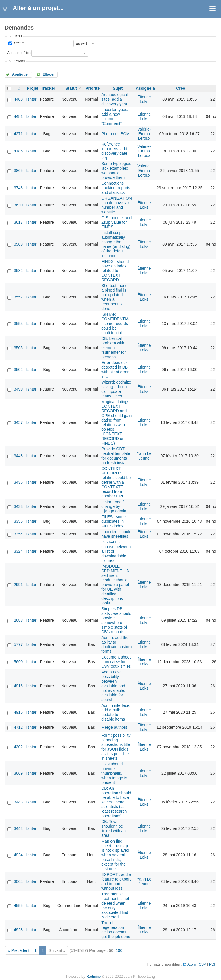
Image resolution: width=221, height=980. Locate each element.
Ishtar (31, 99)
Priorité (93, 88)
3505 (18, 348)
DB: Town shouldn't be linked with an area (114, 828)
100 (119, 950)
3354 (18, 534)
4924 (18, 855)
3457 (18, 422)
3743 (18, 188)
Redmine (94, 977)
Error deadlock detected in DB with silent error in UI (115, 370)
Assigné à (145, 88)
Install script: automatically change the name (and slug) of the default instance (116, 244)
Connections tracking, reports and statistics (116, 188)
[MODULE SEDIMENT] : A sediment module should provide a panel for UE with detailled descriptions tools (115, 585)
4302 (18, 747)
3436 (18, 482)
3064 (18, 881)
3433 (18, 506)
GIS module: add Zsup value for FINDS (116, 222)
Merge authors (114, 727)
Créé (181, 88)
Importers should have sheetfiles (116, 534)
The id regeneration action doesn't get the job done (116, 930)
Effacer (48, 74)
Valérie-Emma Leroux (144, 134)
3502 (18, 370)
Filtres (17, 36)
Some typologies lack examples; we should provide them (116, 171)
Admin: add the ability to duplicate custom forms (116, 644)
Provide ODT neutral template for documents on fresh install (116, 456)
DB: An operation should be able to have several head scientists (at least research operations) (116, 802)
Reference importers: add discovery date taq (114, 151)
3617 (18, 222)
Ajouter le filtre (19, 53)
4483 (18, 99)
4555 (18, 906)
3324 (18, 551)
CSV (203, 964)
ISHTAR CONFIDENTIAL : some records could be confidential (116, 324)
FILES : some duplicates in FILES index (114, 521)
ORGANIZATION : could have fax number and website (117, 205)
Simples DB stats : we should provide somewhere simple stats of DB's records (116, 620)
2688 (18, 620)
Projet (33, 88)
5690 (18, 662)
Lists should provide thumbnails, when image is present (114, 773)
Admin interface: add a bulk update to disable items (116, 712)
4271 (18, 134)
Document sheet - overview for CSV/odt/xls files (116, 662)
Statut (18, 43)
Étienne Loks (144, 99)
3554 (18, 324)
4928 (18, 930)
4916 (18, 686)
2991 (18, 585)
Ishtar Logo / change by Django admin (114, 506)
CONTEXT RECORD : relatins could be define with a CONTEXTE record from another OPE (116, 482)
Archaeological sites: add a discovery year (115, 99)
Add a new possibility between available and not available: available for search (113, 686)
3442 (18, 828)
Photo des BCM (115, 134)
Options (19, 61)
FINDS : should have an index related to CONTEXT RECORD (115, 271)
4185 (18, 151)
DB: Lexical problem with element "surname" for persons (114, 348)
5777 (18, 644)
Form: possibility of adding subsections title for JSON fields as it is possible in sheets (116, 747)
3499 (18, 389)
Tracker (48, 88)
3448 (18, 456)
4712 (18, 727)
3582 (18, 271)
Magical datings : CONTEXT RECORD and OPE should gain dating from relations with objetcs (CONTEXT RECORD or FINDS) (116, 422)
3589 (18, 244)
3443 (18, 802)
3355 (18, 521)
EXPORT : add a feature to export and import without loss (116, 881)
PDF (213, 964)
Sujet (118, 88)
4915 (18, 712)
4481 (18, 116)
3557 (18, 297)
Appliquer (21, 74)
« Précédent (19, 950)
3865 (18, 171)
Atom (192, 964)
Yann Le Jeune (144, 456)
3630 (18, 205)
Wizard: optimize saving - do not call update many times (116, 389)
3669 (18, 773)
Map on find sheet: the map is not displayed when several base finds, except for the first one (115, 855)
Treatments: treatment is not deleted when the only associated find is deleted (115, 906)
